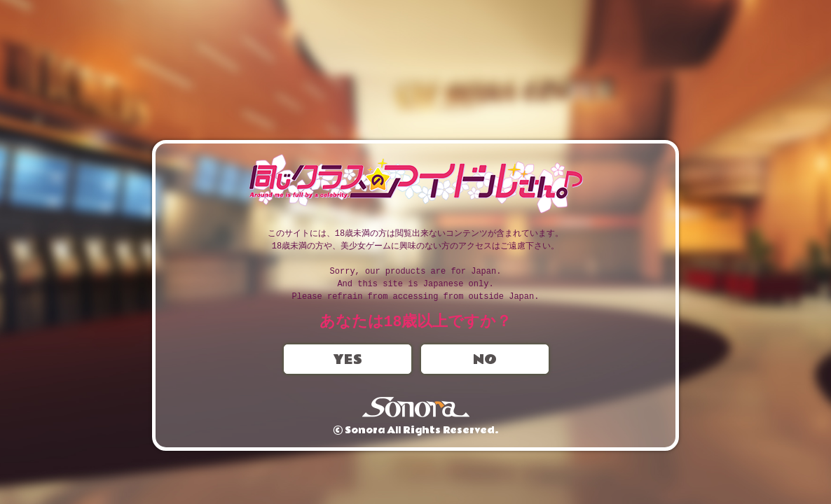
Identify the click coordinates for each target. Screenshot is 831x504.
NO (485, 360)
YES (348, 360)
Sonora (415, 408)
